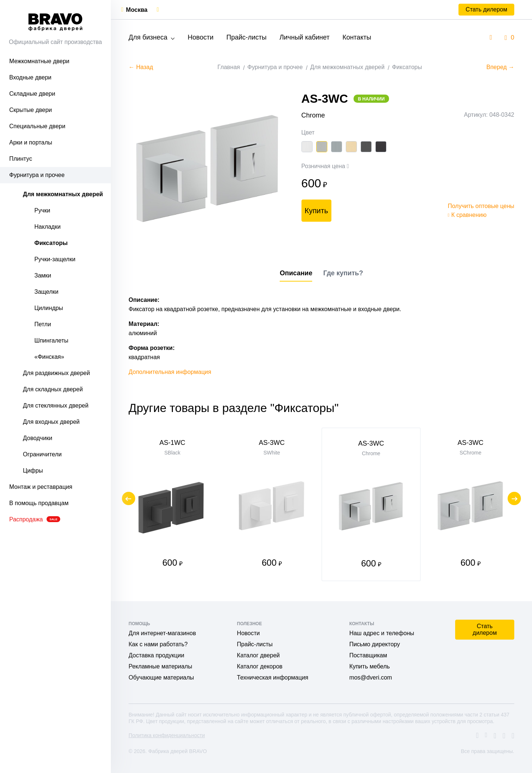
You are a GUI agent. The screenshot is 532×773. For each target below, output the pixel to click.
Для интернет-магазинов (162, 633)
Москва (137, 10)
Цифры (33, 471)
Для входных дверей (51, 422)
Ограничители (42, 454)
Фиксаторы (51, 243)
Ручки (42, 210)
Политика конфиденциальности (167, 735)
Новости (201, 37)
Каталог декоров (260, 666)
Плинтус (21, 159)
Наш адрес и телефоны (382, 633)
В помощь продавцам (39, 503)
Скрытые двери (31, 110)
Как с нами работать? (158, 644)
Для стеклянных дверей (56, 406)
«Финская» (49, 357)
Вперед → (500, 67)
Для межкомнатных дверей (63, 194)
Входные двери (30, 77)
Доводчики (37, 438)
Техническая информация (272, 677)
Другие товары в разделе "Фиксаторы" (234, 408)
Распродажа (35, 519)
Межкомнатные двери (39, 61)
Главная (229, 67)
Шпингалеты (51, 340)
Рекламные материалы (160, 666)
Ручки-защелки (55, 259)
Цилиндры (49, 308)
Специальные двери (37, 126)
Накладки (47, 227)
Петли (43, 324)
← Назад (141, 67)
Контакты (357, 37)
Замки (43, 275)
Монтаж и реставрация (41, 487)
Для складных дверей (53, 389)
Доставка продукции (156, 655)
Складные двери (32, 94)
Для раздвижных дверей (56, 373)
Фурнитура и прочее (37, 175)
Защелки (46, 292)
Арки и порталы (31, 142)
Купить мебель (369, 666)
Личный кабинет (304, 37)
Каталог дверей (258, 655)
